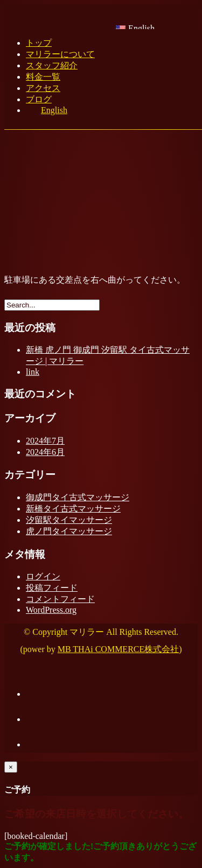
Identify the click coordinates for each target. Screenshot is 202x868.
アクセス (43, 88)
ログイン (43, 576)
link (33, 372)
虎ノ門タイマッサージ (69, 531)
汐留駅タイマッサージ (69, 520)
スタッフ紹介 (52, 65)
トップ (39, 43)
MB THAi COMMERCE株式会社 (119, 649)
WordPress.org (51, 610)
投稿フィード (52, 588)
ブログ (39, 99)
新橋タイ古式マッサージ (73, 509)
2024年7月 (45, 441)
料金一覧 (43, 77)
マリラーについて (60, 54)
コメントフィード (60, 599)
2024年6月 (45, 452)
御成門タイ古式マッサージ (78, 497)
